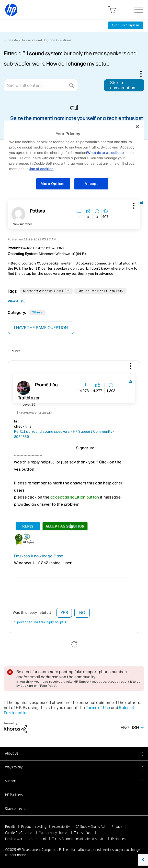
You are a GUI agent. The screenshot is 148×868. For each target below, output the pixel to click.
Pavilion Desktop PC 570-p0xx (100, 291)
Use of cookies (41, 169)
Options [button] (144, 74)
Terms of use (83, 833)
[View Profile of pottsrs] (37, 211)
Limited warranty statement (26, 839)
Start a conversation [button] (123, 85)
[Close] (137, 126)
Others (37, 312)
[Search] (41, 85)
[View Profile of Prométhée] (46, 385)
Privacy (117, 827)
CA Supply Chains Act (91, 827)
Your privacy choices (54, 833)
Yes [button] (64, 613)
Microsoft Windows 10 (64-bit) (46, 291)
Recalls (10, 827)
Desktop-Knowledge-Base (39, 556)
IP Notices (118, 839)
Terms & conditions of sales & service (79, 839)
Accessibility (61, 827)
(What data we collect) (105, 153)
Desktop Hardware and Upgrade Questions (39, 40)
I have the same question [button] (41, 328)
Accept (91, 184)
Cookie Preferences (19, 833)
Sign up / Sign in (126, 25)
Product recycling (34, 827)
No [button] (82, 613)
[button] (133, 205)
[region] (74, 158)
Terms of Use (98, 708)
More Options (53, 184)
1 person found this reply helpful (40, 622)
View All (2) (16, 301)
